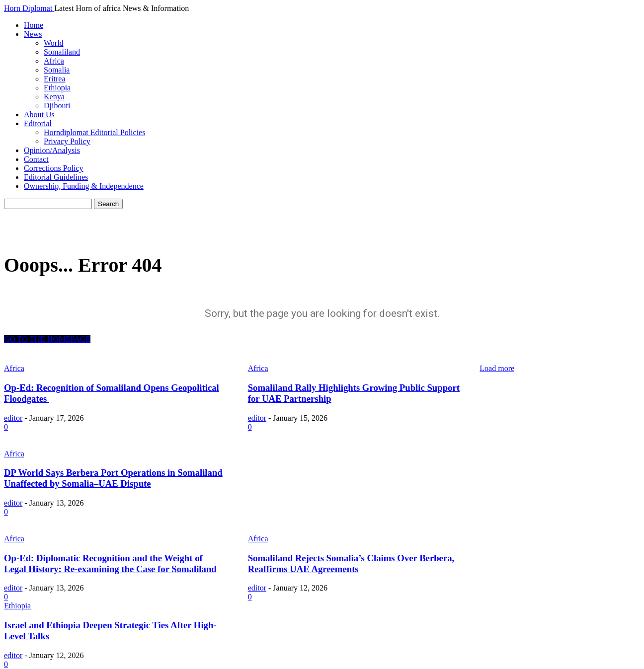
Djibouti (57, 106)
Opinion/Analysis (52, 150)
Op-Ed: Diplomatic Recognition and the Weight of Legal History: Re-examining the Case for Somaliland (110, 563)
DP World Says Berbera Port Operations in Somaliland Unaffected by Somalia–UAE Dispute (113, 478)
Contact (36, 159)
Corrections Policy (54, 168)
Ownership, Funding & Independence (84, 186)
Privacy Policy (67, 141)
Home (34, 25)
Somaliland (62, 52)
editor (13, 418)
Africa (54, 61)
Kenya (54, 97)
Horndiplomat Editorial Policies (94, 132)
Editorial (38, 123)
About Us (39, 114)
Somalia (57, 70)
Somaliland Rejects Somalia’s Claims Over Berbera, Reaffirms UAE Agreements (351, 563)
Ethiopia (57, 88)
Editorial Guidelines (56, 177)
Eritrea (55, 79)
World (54, 43)
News (33, 34)
